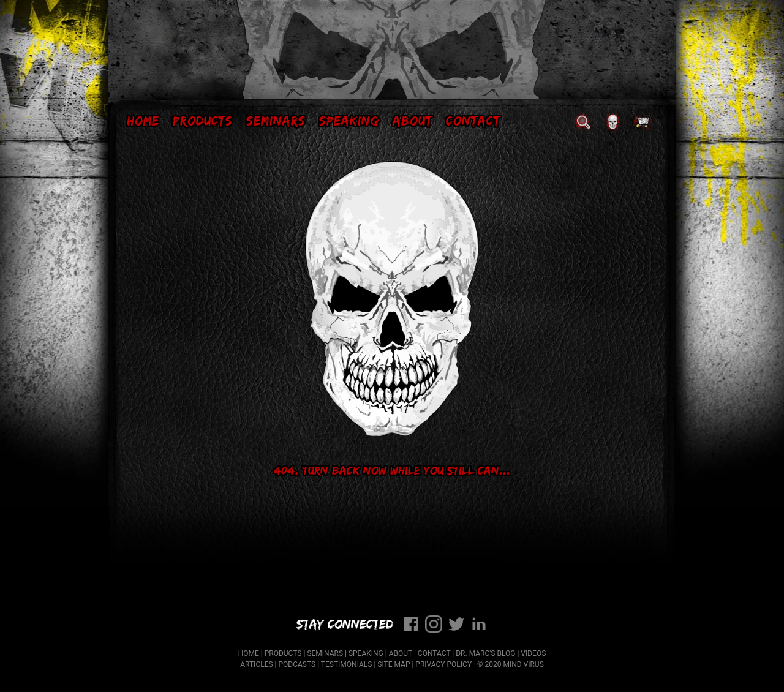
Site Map (394, 664)
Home (143, 120)
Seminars (276, 120)
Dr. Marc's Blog (485, 653)
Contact (473, 120)
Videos (533, 653)
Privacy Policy (443, 664)
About (413, 120)
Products (203, 120)
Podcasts (297, 664)
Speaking (349, 120)
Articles (256, 664)
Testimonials (347, 664)
